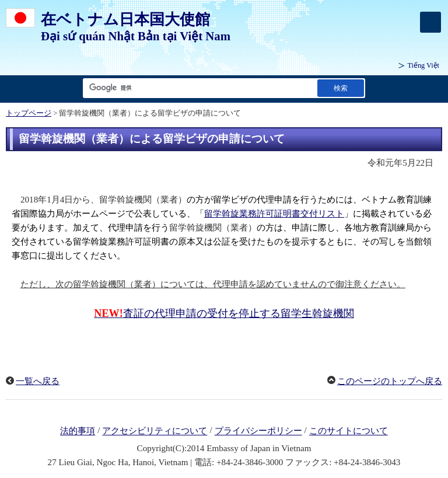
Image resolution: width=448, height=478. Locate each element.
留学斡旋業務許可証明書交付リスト (274, 214)
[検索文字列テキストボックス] (198, 88)
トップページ (29, 113)
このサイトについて (349, 431)
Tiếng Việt (423, 65)
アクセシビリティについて (155, 431)
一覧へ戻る (38, 381)
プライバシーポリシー (258, 431)
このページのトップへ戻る (390, 381)
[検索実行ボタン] (341, 88)
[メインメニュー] (430, 22)
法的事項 (78, 431)
